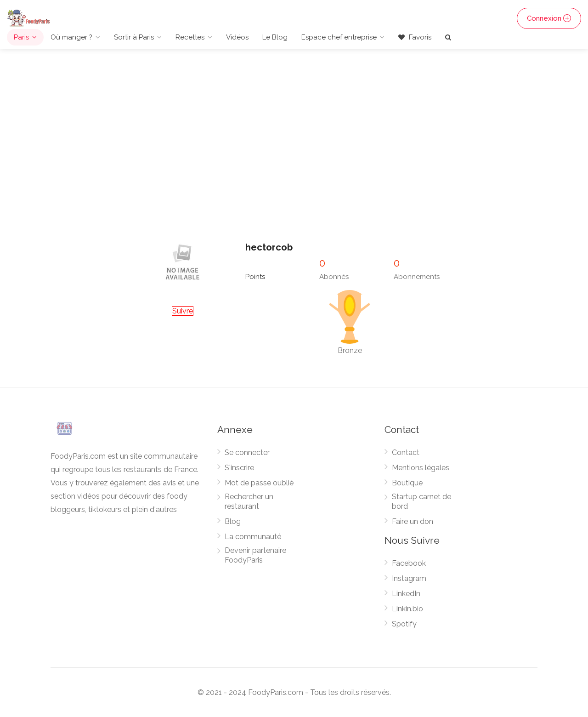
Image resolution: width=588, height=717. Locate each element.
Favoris (415, 37)
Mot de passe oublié (259, 483)
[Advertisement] (294, 164)
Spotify (404, 624)
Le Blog (275, 37)
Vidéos (237, 37)
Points (255, 277)
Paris (21, 37)
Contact (406, 452)
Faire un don (413, 521)
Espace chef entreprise (339, 37)
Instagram (409, 578)
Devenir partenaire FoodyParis (255, 555)
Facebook (409, 563)
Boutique (407, 483)
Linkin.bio (407, 609)
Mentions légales (421, 468)
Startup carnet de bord (421, 501)
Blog (233, 521)
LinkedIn (406, 594)
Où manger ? (71, 37)
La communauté (253, 537)
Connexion (549, 18)
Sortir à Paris (134, 37)
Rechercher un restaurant (249, 501)
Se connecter (247, 452)
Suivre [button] (183, 311)
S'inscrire (239, 468)
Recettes (190, 37)
